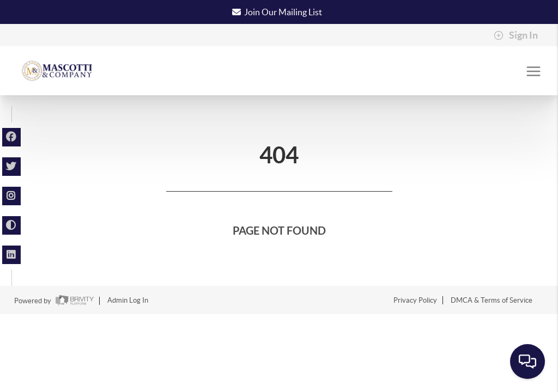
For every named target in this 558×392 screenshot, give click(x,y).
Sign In (516, 35)
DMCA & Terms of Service (492, 300)
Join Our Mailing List (283, 12)
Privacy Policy (415, 300)
